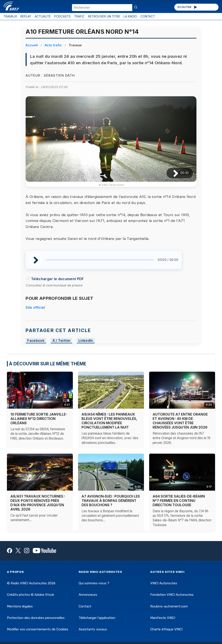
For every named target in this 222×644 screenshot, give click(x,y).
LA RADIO (130, 16)
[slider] (100, 260)
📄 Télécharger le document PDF (55, 279)
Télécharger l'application (97, 618)
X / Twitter (62, 341)
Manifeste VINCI (163, 618)
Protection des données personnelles (36, 618)
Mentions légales (20, 606)
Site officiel (35, 307)
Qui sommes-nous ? (94, 583)
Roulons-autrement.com (169, 606)
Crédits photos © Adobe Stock (30, 595)
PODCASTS (62, 16)
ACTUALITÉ (43, 16)
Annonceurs (88, 595)
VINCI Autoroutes (164, 583)
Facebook (36, 341)
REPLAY (26, 16)
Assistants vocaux (93, 629)
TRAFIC (79, 16)
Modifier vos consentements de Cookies (38, 629)
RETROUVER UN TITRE (104, 16)
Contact (85, 606)
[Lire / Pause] (172, 173)
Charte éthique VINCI (166, 629)
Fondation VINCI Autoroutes (172, 595)
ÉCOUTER (188, 7)
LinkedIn (86, 341)
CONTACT (148, 16)
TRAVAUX (10, 16)
